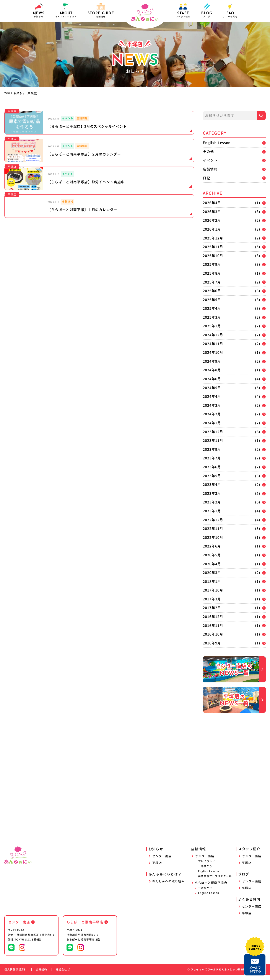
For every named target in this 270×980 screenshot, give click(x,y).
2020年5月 (212, 555)
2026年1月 (212, 229)
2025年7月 (212, 282)
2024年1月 (212, 423)
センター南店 (162, 861)
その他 (208, 152)
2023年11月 (213, 441)
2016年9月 (212, 643)
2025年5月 (212, 300)
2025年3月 (212, 317)
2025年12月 (213, 238)
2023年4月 (212, 485)
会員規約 (41, 974)
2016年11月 (213, 626)
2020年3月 (212, 573)
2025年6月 (212, 291)
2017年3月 (212, 599)
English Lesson (217, 143)
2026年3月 (212, 212)
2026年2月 (212, 220)
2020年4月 (212, 564)
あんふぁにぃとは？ (165, 879)
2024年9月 (212, 361)
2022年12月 (213, 520)
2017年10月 (213, 590)
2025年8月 (212, 273)
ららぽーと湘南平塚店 (211, 888)
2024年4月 (212, 397)
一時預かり (205, 871)
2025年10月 (213, 256)
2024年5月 (212, 388)
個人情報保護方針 (16, 974)
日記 (207, 178)
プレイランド (207, 866)
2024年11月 (213, 344)
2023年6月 (212, 467)
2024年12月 (213, 335)
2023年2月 (212, 502)
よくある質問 (230, 11)
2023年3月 (212, 493)
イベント (210, 160)
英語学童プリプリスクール (215, 881)
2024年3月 (212, 405)
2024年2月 (212, 414)
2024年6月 (212, 379)
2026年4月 (212, 203)
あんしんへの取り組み (168, 886)
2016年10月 (213, 634)
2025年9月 (212, 264)
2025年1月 (212, 326)
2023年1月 (212, 511)
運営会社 (63, 974)
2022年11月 (213, 529)
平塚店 (157, 868)
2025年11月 (213, 247)
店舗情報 (210, 169)
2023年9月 (212, 449)
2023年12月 (213, 432)
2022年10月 (213, 538)
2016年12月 (213, 617)
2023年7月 (212, 458)
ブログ (207, 11)
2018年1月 (212, 582)
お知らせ (39, 11)
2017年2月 (212, 608)
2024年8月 (212, 370)
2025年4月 (212, 308)
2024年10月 (213, 352)
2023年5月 (212, 476)
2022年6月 (212, 546)
